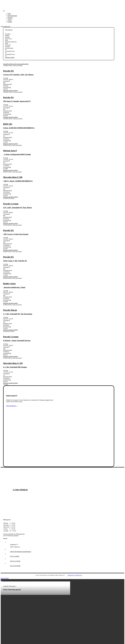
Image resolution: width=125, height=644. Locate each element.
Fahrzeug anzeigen (8, 91)
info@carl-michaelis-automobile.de (21, 552)
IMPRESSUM (71, 575)
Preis (8, 64)
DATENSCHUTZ (78, 575)
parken (16, 91)
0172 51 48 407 (15, 556)
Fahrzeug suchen (10, 57)
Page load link (5, 578)
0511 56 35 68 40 (15, 566)
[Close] (1, 581)
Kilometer (13, 64)
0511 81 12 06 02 (15, 561)
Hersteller (26, 64)
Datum (5, 64)
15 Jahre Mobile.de (20, 490)
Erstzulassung (19, 64)
